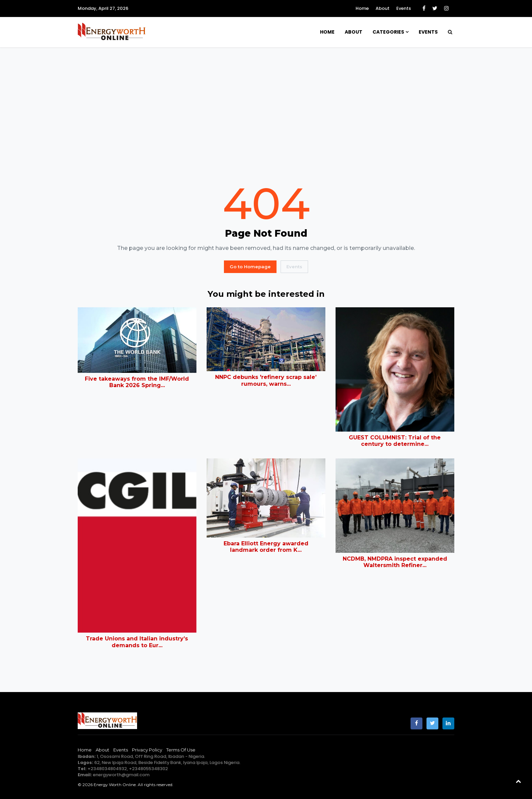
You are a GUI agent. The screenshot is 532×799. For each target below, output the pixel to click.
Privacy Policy (147, 750)
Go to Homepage (250, 267)
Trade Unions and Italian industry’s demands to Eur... (137, 642)
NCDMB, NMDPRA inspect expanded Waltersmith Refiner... (395, 562)
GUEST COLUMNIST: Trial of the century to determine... (395, 441)
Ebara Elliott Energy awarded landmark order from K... (266, 547)
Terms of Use (181, 750)
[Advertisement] (266, 114)
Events (404, 8)
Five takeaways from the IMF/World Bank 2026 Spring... (137, 382)
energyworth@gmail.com (121, 775)
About (383, 8)
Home (362, 8)
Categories (388, 32)
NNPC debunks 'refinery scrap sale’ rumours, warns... (266, 380)
